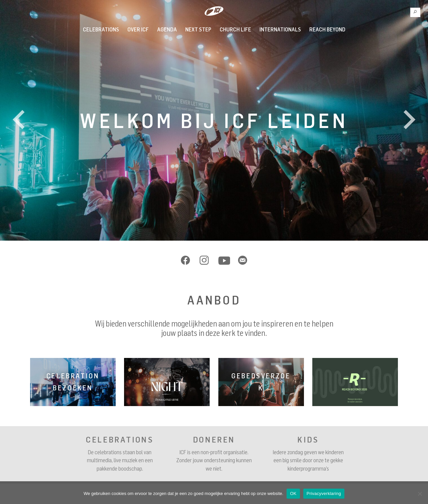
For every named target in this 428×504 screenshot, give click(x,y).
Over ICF (138, 29)
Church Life (235, 29)
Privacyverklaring (324, 493)
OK (293, 493)
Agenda (167, 29)
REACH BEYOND (327, 29)
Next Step (198, 29)
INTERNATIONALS (280, 29)
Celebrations (101, 29)
